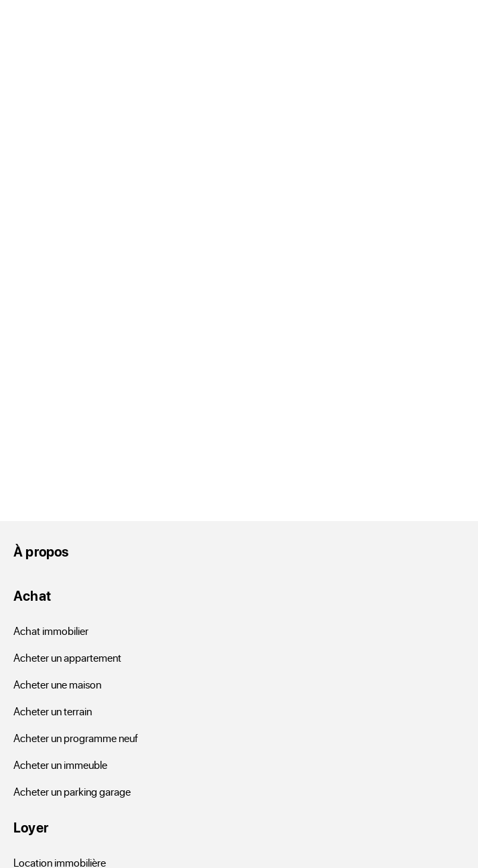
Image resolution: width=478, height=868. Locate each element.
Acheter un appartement (67, 657)
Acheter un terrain (53, 711)
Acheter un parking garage (72, 791)
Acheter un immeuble (60, 765)
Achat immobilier (51, 631)
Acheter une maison (57, 684)
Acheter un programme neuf (76, 738)
